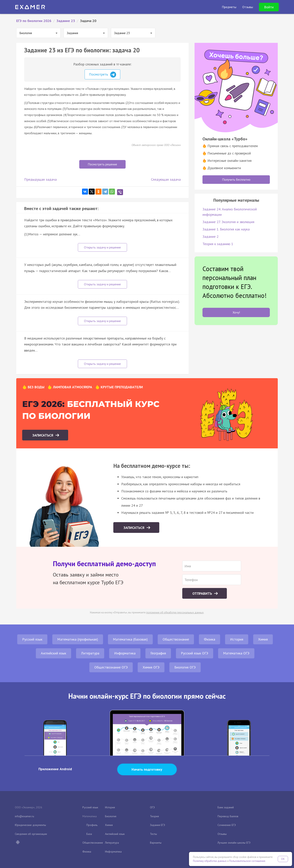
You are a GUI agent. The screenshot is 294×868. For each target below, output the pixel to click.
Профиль (92, 825)
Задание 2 (210, 236)
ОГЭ (152, 807)
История (237, 639)
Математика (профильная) (78, 639)
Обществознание (176, 639)
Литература (90, 653)
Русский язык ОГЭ (195, 653)
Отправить (203, 593)
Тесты (153, 834)
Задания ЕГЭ (157, 825)
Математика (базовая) (130, 639)
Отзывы (222, 834)
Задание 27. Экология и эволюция (228, 222)
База (89, 834)
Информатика (125, 653)
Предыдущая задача (40, 179)
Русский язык (32, 639)
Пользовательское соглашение (247, 861)
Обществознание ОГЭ (111, 667)
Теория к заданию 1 (218, 244)
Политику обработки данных (210, 861)
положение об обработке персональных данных (175, 612)
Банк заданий (226, 807)
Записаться (43, 435)
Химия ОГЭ (151, 667)
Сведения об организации (31, 834)
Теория (154, 816)
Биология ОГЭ (185, 667)
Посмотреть (103, 75)
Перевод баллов (228, 816)
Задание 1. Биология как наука (226, 229)
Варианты (156, 843)
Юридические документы (30, 825)
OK (283, 859)
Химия (263, 639)
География (158, 653)
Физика (210, 639)
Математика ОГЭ (236, 653)
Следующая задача (166, 179)
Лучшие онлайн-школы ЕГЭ (234, 843)
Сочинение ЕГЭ (227, 825)
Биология (111, 816)
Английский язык (53, 653)
